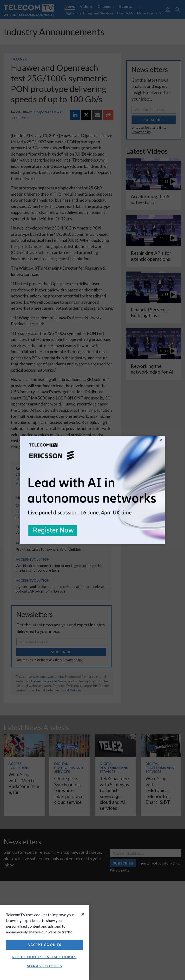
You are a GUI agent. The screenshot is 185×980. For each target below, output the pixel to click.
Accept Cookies (44, 945)
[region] (44, 943)
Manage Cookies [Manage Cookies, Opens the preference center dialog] (44, 966)
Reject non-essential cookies (44, 957)
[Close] (83, 914)
